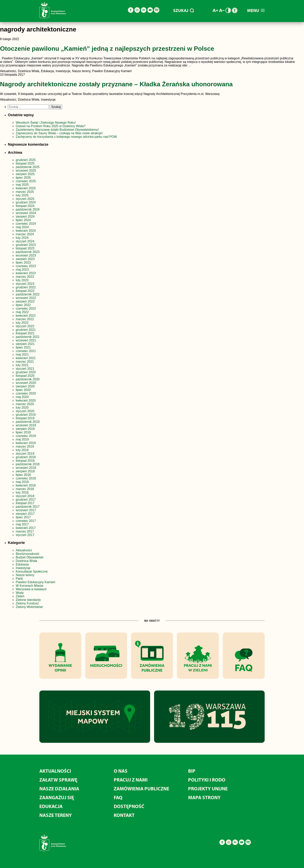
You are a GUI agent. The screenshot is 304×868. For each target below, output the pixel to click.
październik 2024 (28, 209)
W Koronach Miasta (30, 586)
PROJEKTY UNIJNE (208, 788)
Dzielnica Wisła (26, 561)
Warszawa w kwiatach (31, 589)
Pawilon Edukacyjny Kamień (36, 582)
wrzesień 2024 (26, 213)
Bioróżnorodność (28, 554)
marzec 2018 (25, 489)
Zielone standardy (28, 600)
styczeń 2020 (25, 411)
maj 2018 (22, 482)
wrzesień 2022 (26, 298)
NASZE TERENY (56, 815)
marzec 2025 (25, 192)
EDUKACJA (51, 806)
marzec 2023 (25, 277)
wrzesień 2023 (26, 255)
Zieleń (20, 596)
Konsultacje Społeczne (32, 571)
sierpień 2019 (25, 429)
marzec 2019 (25, 446)
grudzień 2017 (26, 500)
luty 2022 (22, 323)
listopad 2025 (25, 163)
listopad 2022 (25, 291)
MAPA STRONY (204, 797)
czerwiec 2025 (26, 181)
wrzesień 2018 (26, 468)
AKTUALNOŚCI (55, 771)
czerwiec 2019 (26, 436)
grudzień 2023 (26, 245)
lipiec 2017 (23, 517)
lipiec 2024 (23, 220)
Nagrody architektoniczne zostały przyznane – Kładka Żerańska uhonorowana (116, 84)
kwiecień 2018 (26, 485)
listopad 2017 (25, 503)
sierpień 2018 (25, 471)
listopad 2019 (25, 418)
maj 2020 (22, 397)
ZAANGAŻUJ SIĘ (57, 797)
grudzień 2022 (26, 287)
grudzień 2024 (26, 202)
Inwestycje (23, 568)
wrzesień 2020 (26, 383)
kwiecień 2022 (26, 316)
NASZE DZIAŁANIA (59, 788)
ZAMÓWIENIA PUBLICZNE (141, 788)
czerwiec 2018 (26, 478)
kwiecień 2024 (26, 231)
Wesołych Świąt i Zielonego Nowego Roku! (46, 123)
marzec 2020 (25, 404)
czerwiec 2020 (26, 393)
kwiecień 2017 (26, 528)
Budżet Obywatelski (30, 557)
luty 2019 (22, 450)
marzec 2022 (25, 319)
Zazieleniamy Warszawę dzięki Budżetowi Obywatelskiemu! (57, 130)
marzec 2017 (25, 531)
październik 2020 (28, 379)
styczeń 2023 (25, 284)
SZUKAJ (183, 10)
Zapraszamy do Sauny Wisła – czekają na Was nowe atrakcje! (59, 133)
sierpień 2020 (25, 386)
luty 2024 (22, 238)
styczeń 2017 (25, 535)
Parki (19, 579)
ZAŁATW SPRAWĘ (58, 780)
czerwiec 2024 (26, 224)
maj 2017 (22, 524)
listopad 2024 (25, 206)
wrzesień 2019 (26, 425)
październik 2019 (28, 422)
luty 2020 (22, 408)
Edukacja (22, 564)
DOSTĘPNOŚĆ (129, 806)
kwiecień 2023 (26, 273)
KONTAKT (124, 815)
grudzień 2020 (26, 372)
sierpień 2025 (25, 174)
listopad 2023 (25, 248)
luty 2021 (22, 365)
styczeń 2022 (25, 326)
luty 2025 (22, 195)
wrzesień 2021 (26, 340)
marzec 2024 (25, 234)
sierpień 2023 (25, 259)
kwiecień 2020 (26, 400)
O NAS (121, 771)
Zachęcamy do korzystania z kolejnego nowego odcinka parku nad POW (66, 137)
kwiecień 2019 (26, 443)
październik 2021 (28, 337)
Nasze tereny (25, 575)
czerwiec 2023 (26, 266)
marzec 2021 (25, 362)
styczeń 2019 (25, 454)
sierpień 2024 (25, 217)
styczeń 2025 (25, 199)
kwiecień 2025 (26, 188)
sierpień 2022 (25, 301)
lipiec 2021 (23, 347)
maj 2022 (22, 312)
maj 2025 (22, 185)
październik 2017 (28, 507)
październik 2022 (28, 294)
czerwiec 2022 (26, 308)
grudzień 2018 (26, 457)
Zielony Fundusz (27, 603)
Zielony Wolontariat (29, 607)
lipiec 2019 (23, 432)
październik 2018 (28, 464)
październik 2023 (28, 252)
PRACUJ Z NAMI (131, 780)
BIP (192, 771)
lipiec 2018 (23, 475)
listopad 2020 (25, 376)
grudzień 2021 (26, 330)
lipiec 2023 (23, 263)
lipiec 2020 (23, 390)
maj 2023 (22, 270)
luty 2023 (22, 280)
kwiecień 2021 (26, 358)
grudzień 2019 (26, 415)
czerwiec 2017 (26, 521)
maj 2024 (22, 227)
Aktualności (24, 550)
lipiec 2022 (23, 305)
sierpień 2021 (25, 344)
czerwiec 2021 (26, 351)
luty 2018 (22, 492)
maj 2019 (22, 439)
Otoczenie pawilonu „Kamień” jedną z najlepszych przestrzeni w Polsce (107, 49)
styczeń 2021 (25, 369)
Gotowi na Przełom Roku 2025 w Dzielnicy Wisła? (51, 126)
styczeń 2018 (25, 496)
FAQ (118, 797)
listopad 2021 (25, 333)
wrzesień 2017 (26, 510)
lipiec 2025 (23, 178)
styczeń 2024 (25, 241)
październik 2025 (28, 167)
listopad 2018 (25, 461)
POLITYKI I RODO (207, 780)
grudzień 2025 (26, 160)
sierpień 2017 (25, 514)
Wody (20, 593)
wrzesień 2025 (26, 171)
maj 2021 (22, 354)
